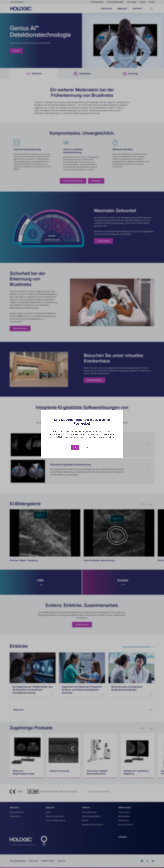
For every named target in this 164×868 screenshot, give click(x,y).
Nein (88, 447)
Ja (75, 447)
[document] (82, 434)
